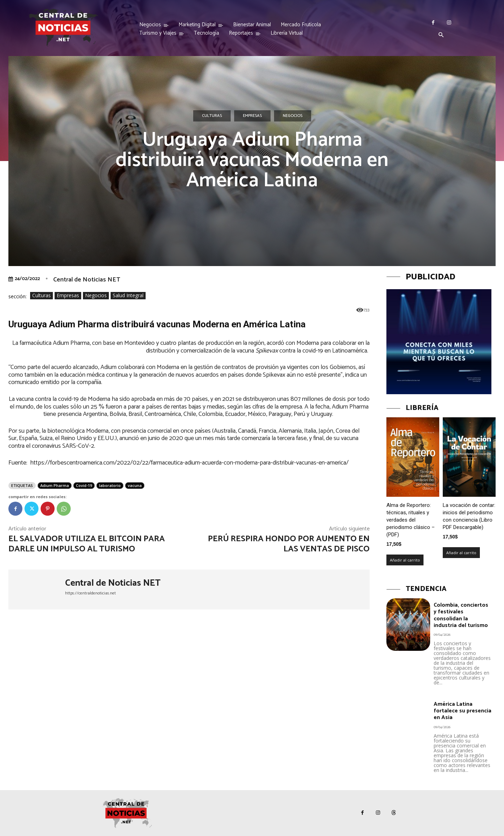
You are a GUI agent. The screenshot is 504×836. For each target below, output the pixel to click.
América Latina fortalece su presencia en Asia (463, 711)
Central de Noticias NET (87, 280)
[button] (441, 35)
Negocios (293, 116)
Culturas (212, 116)
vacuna (135, 485)
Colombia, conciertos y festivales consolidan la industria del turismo (461, 615)
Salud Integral (128, 296)
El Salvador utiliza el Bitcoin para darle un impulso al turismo (87, 544)
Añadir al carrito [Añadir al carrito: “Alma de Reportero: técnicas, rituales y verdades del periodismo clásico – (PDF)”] (405, 560)
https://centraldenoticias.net (90, 593)
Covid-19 (84, 485)
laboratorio (110, 485)
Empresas (252, 116)
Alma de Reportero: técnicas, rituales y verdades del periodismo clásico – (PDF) (411, 520)
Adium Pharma (55, 485)
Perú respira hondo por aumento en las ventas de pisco (289, 544)
